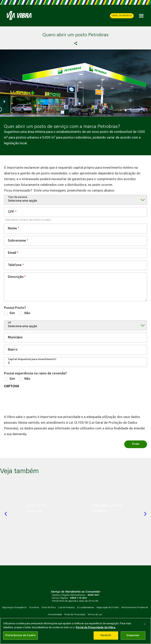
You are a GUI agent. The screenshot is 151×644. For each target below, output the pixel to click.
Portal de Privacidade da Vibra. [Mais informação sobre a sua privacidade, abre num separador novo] (96, 628)
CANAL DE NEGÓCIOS (122, 16)
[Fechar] (145, 624)
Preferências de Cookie (20, 635)
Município (15, 338)
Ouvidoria (34, 608)
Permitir (106, 635)
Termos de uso (95, 615)
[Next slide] (145, 514)
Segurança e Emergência (14, 608)
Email (12, 253)
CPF (11, 212)
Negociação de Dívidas (108, 608)
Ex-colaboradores (86, 608)
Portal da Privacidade (75, 615)
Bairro (13, 350)
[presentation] (34, 400)
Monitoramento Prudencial (135, 608)
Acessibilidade (55, 615)
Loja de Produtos (66, 608)
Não (27, 313)
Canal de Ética (48, 608)
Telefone (15, 265)
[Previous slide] (6, 514)
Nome (12, 229)
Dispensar (133, 635)
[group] (43, 509)
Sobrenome (17, 241)
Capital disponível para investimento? (32, 359)
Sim (12, 313)
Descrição (16, 277)
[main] (75, 631)
